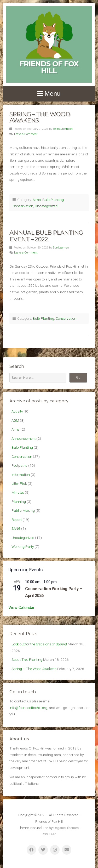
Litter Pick (19, 483)
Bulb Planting (53, 200)
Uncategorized (46, 206)
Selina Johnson (63, 129)
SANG (16, 528)
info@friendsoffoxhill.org (28, 708)
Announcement (24, 438)
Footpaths (19, 465)
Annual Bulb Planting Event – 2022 (46, 236)
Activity (17, 411)
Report (17, 520)
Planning (19, 501)
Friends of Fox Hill (49, 67)
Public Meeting (23, 510)
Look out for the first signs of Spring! (39, 644)
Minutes (18, 492)
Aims (37, 200)
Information (21, 475)
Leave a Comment (26, 134)
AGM (15, 420)
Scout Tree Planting (27, 660)
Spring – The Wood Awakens (40, 117)
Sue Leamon (61, 248)
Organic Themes (66, 828)
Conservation (23, 206)
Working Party (23, 546)
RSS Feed (49, 834)
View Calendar (21, 608)
